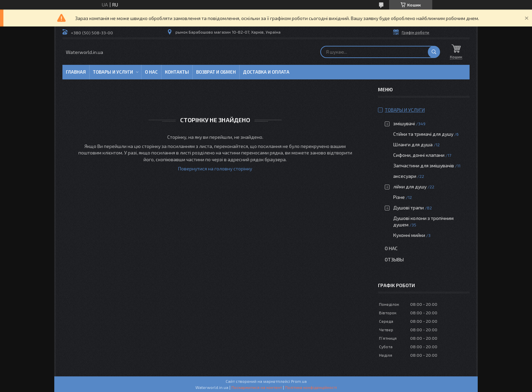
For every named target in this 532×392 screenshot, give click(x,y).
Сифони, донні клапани (419, 155)
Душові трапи (408, 208)
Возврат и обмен (216, 72)
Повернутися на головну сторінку (215, 169)
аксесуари (405, 176)
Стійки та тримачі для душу (423, 134)
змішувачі (404, 123)
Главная (76, 72)
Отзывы (394, 259)
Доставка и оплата (266, 72)
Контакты (177, 72)
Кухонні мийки (409, 235)
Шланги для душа (413, 144)
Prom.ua (299, 381)
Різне (399, 197)
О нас (151, 72)
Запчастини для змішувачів (424, 165)
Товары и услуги (113, 72)
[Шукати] (434, 52)
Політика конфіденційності (311, 387)
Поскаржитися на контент (257, 387)
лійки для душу (410, 186)
